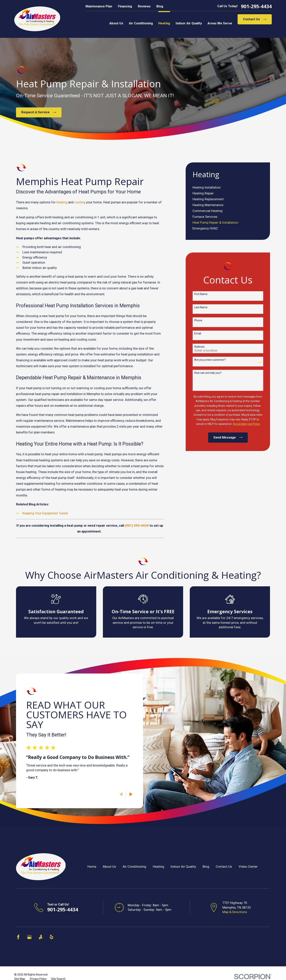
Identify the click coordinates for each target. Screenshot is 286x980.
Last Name (201, 307)
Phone (198, 320)
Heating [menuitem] (164, 23)
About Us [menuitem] (116, 23)
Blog (160, 6)
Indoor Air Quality (183, 867)
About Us (109, 867)
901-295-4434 (256, 6)
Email (198, 333)
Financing (125, 6)
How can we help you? (208, 373)
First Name (201, 294)
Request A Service (39, 112)
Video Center (248, 867)
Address (199, 347)
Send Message (228, 437)
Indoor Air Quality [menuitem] (189, 23)
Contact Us (255, 19)
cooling (80, 202)
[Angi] (41, 937)
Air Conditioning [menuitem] (141, 23)
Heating (159, 867)
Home (92, 867)
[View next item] (125, 794)
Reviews (144, 6)
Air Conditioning (134, 867)
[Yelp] (51, 937)
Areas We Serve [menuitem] (220, 23)
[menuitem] (228, 187)
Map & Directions (235, 912)
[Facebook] (18, 937)
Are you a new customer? (210, 360)
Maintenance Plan (99, 6)
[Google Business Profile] (29, 937)
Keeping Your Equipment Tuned (45, 513)
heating (62, 202)
